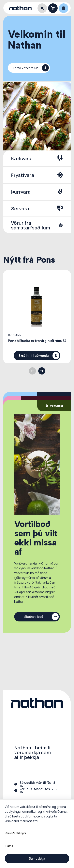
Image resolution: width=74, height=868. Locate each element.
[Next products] (42, 371)
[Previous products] (32, 371)
